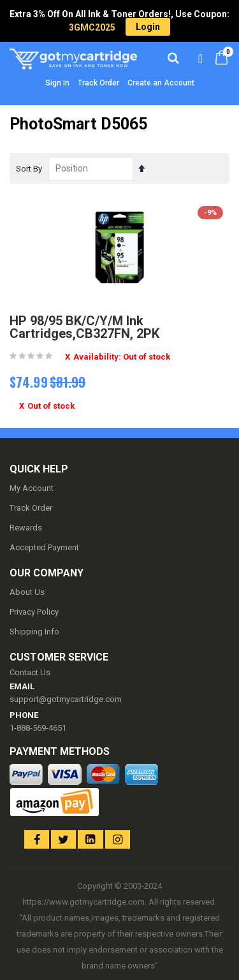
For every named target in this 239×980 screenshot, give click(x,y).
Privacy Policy (34, 612)
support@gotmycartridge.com (66, 699)
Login (148, 27)
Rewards (26, 528)
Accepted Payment (44, 547)
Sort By (29, 169)
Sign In (57, 83)
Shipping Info (34, 632)
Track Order (98, 83)
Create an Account (161, 83)
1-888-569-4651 (38, 728)
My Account (32, 488)
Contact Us (30, 672)
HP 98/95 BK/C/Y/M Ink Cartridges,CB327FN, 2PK (84, 327)
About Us (27, 592)
